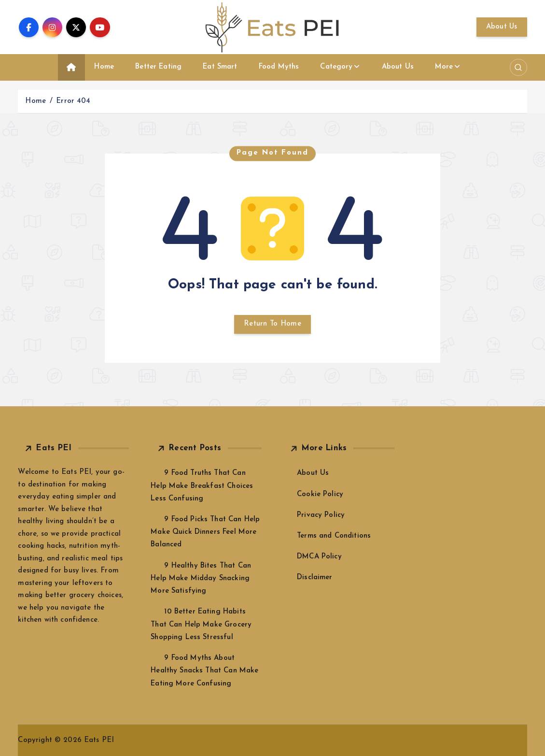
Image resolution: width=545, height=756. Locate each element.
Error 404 (73, 101)
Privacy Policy (321, 515)
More (444, 67)
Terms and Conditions (334, 536)
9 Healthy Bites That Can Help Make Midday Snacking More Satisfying (201, 578)
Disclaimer (315, 578)
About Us (502, 27)
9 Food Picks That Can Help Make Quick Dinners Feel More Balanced (205, 532)
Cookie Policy (320, 494)
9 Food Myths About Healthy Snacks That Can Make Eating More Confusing (204, 671)
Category (336, 67)
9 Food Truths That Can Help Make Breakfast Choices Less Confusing (202, 486)
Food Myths (279, 67)
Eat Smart (220, 67)
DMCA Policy (319, 557)
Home (104, 67)
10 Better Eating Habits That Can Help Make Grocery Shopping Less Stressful (201, 624)
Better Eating (158, 67)
